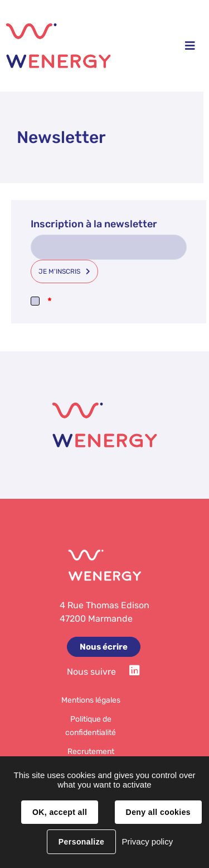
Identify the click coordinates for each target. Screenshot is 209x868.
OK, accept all (60, 812)
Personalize (81, 842)
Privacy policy (147, 841)
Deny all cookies (158, 812)
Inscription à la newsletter (94, 224)
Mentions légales (91, 700)
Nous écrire (104, 647)
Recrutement (91, 752)
